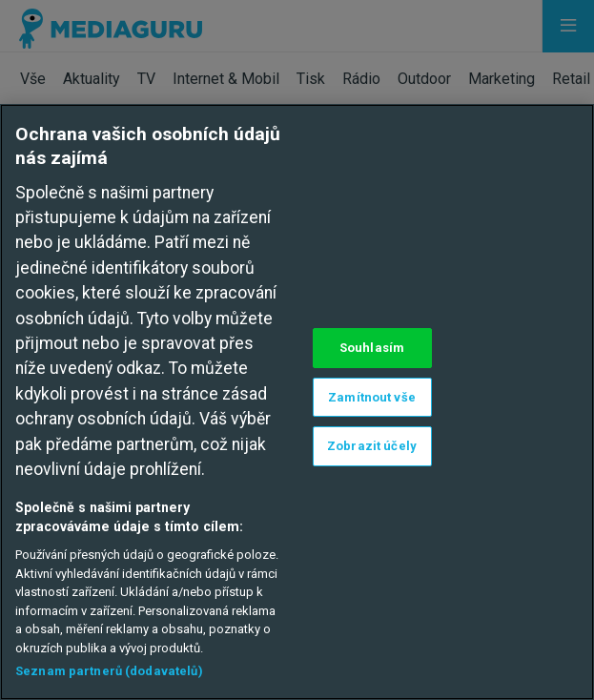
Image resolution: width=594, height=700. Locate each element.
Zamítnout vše (372, 397)
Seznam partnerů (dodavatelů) (109, 671)
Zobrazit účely (372, 446)
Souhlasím (372, 348)
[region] (297, 402)
